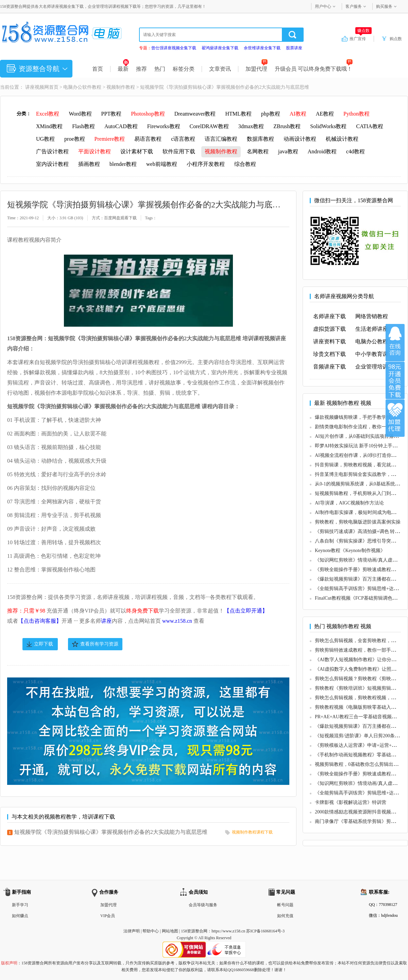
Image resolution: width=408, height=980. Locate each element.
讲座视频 (35, 87)
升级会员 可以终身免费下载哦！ (314, 69)
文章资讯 (220, 69)
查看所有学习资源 (99, 644)
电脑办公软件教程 (82, 87)
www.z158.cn (177, 621)
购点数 (396, 39)
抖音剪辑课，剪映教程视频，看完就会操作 (360, 465)
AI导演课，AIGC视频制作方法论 (349, 503)
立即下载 (44, 644)
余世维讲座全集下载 (262, 48)
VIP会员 (108, 916)
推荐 (141, 69)
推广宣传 (361, 38)
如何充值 (285, 916)
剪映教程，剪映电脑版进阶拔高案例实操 (358, 522)
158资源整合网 (194, 931)
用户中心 (323, 6)
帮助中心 (151, 931)
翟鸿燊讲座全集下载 (220, 48)
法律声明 (132, 931)
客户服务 (354, 6)
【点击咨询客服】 (40, 621)
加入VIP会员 (395, 380)
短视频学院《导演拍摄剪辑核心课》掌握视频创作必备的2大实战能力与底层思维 (111, 832)
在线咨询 (395, 343)
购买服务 (384, 6)
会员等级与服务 (203, 905)
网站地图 (170, 931)
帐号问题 (285, 905)
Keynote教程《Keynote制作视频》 (350, 551)
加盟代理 (257, 69)
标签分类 (184, 69)
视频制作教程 (121, 87)
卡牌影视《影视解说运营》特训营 (351, 802)
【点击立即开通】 (246, 611)
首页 (98, 69)
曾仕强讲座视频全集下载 (174, 48)
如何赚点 (20, 916)
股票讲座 (294, 48)
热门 (160, 69)
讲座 (106, 621)
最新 (123, 69)
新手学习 (20, 905)
